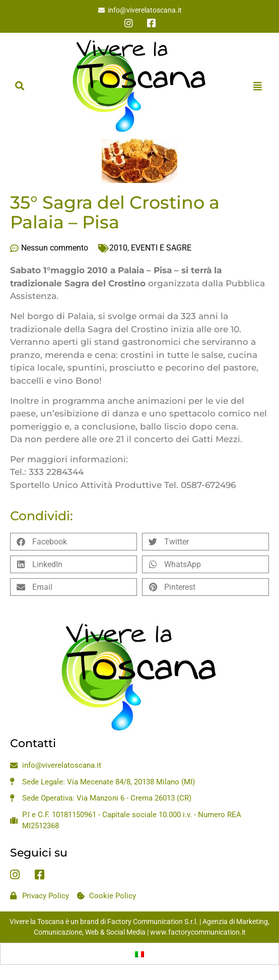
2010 (118, 248)
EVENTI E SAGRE (161, 248)
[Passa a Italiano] (139, 954)
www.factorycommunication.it (198, 932)
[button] (19, 86)
